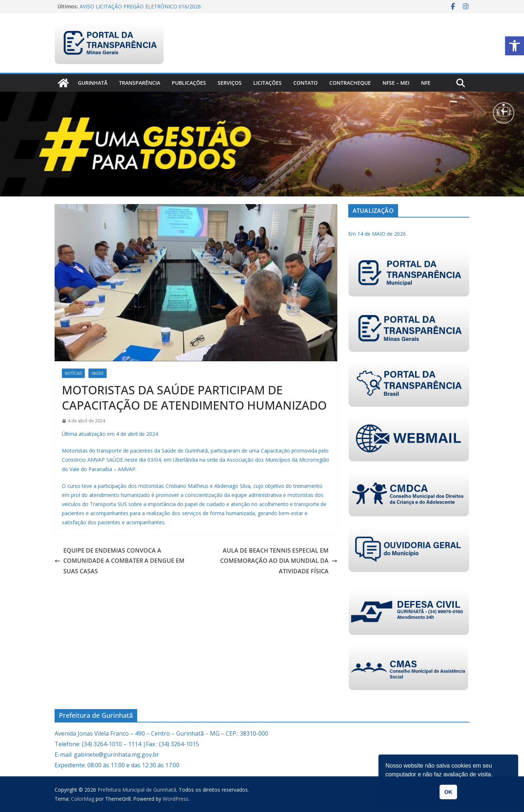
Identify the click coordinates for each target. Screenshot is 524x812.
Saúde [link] (98, 373)
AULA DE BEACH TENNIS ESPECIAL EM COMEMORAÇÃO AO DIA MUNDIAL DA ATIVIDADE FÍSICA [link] (279, 561)
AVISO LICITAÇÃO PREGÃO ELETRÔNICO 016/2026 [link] (140, 6)
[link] (515, 46)
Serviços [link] (230, 83)
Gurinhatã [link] (93, 83)
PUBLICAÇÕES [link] (189, 83)
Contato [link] (305, 83)
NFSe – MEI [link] (396, 83)
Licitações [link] (267, 83)
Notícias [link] (73, 373)
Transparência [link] (140, 83)
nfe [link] (426, 83)
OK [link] (448, 792)
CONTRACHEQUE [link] (350, 83)
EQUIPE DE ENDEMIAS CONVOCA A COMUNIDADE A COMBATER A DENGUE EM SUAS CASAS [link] (120, 561)
